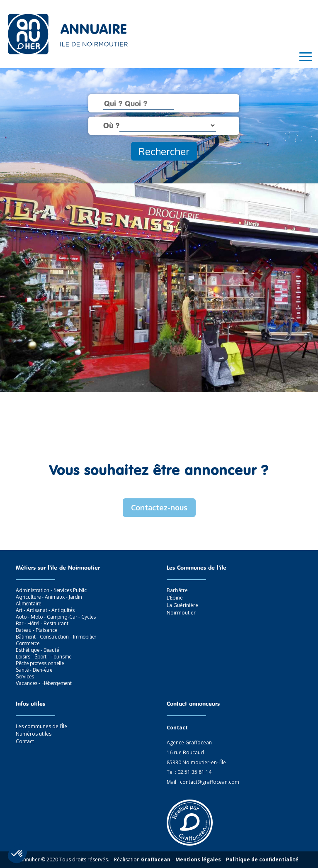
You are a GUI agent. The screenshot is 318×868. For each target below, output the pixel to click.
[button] (17, 854)
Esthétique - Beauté (37, 650)
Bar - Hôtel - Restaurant (42, 623)
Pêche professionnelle (40, 663)
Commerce (28, 643)
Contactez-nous (159, 507)
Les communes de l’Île (41, 726)
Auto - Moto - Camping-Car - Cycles (56, 617)
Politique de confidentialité (262, 859)
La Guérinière (182, 605)
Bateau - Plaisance (36, 630)
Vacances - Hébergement (44, 683)
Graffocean (156, 859)
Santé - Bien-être (34, 670)
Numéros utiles (34, 734)
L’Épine (175, 598)
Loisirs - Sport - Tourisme (44, 657)
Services (25, 677)
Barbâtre (177, 590)
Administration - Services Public (51, 590)
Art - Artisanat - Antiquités (45, 610)
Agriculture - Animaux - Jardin (49, 597)
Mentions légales (198, 859)
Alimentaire (28, 603)
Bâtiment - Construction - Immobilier (56, 637)
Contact (25, 741)
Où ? (111, 125)
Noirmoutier (181, 613)
